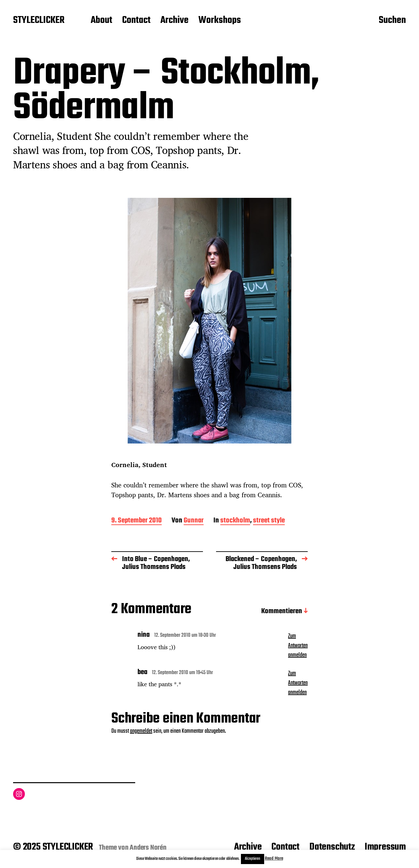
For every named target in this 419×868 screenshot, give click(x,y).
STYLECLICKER (39, 21)
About (101, 21)
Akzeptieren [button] (253, 859)
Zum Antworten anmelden (298, 646)
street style (269, 521)
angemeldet (141, 731)
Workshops (220, 21)
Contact (136, 21)
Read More (274, 859)
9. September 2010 (137, 521)
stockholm (235, 521)
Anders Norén (148, 848)
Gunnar (194, 521)
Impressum (385, 847)
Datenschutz (332, 847)
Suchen (392, 21)
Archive (174, 21)
